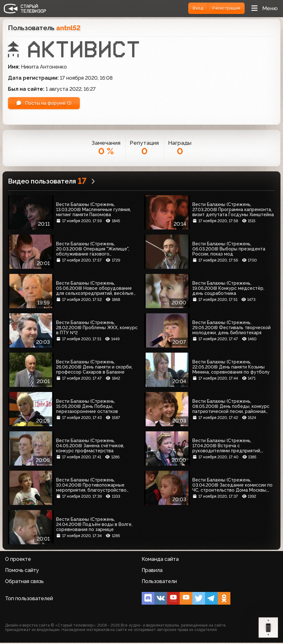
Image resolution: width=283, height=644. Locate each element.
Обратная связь (24, 583)
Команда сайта (160, 560)
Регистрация (225, 8)
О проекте (18, 560)
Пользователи (159, 583)
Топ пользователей (29, 600)
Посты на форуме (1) (47, 104)
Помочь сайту (22, 571)
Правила (152, 571)
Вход (193, 8)
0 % (106, 153)
